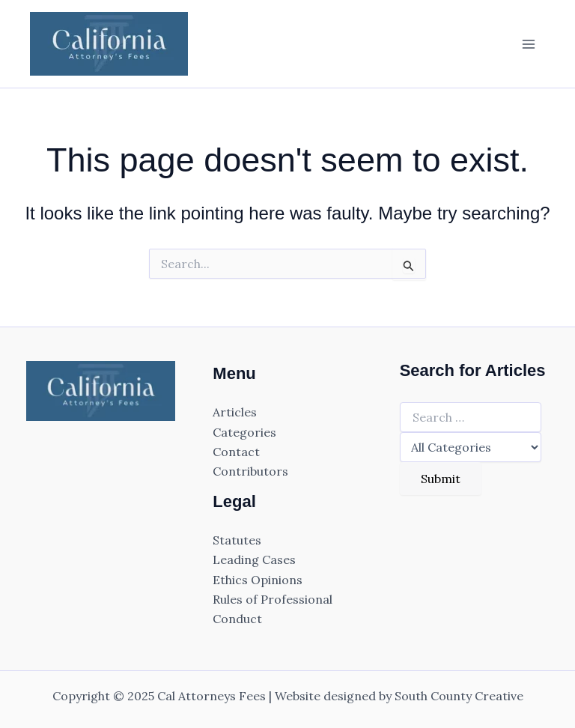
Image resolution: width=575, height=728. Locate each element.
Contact (236, 452)
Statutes (237, 540)
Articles (235, 412)
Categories (244, 432)
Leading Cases (254, 559)
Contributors (250, 471)
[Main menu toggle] (529, 44)
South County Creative (459, 696)
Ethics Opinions (258, 580)
